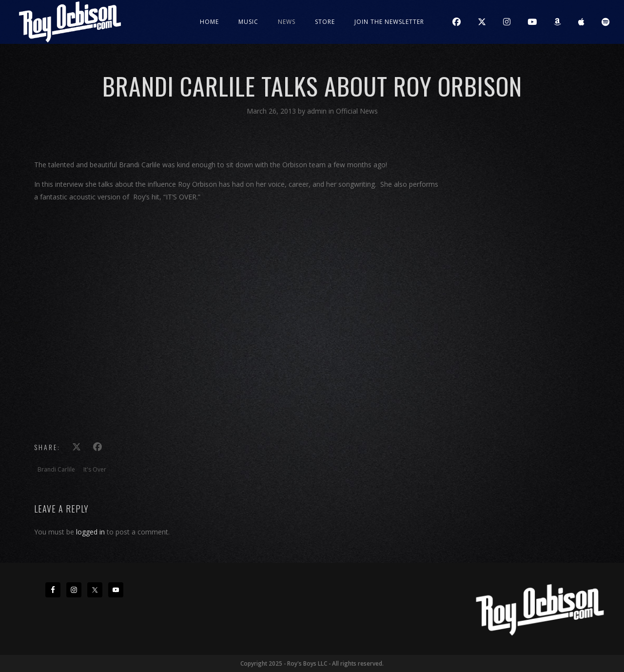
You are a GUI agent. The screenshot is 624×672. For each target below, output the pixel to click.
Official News (357, 111)
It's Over (95, 469)
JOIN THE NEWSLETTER (389, 22)
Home (209, 22)
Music (248, 22)
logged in (90, 532)
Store (325, 22)
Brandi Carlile (56, 469)
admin (318, 111)
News (287, 22)
